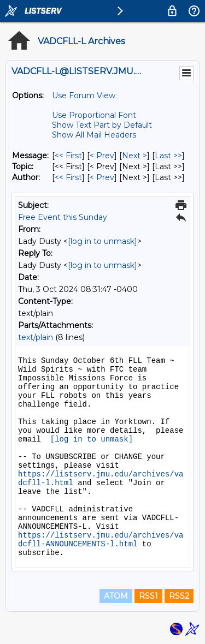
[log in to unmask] (102, 241)
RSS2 (179, 596)
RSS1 (148, 596)
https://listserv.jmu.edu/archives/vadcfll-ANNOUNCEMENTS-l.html (101, 540)
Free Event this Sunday (63, 217)
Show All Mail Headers (94, 135)
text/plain (36, 337)
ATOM (116, 596)
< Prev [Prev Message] (102, 156)
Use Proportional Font (94, 115)
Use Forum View (84, 96)
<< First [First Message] (68, 156)
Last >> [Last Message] (168, 156)
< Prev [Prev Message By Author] (102, 177)
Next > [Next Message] (134, 156)
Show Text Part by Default (102, 125)
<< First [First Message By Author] (68, 177)
